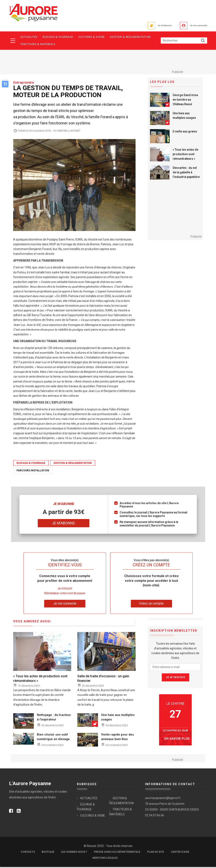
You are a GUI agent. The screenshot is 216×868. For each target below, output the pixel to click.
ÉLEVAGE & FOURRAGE (59, 37)
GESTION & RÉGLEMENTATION (133, 37)
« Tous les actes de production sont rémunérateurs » (185, 155)
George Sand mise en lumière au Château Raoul (185, 101)
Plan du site (156, 853)
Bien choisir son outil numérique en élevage (53, 738)
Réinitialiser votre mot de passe (65, 594)
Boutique (48, 853)
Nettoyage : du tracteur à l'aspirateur (54, 718)
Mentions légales (105, 859)
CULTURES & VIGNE (94, 37)
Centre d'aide (180, 853)
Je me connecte (196, 26)
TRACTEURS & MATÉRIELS (38, 45)
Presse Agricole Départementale (117, 853)
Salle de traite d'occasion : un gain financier (103, 680)
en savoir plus (177, 740)
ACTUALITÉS (29, 37)
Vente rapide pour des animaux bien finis (117, 738)
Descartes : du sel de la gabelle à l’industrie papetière (186, 173)
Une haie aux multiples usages (184, 117)
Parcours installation (33, 472)
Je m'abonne (156, 26)
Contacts (28, 853)
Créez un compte (151, 605)
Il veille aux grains (185, 132)
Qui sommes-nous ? (74, 853)
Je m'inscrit (65, 590)
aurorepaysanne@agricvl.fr (163, 799)
